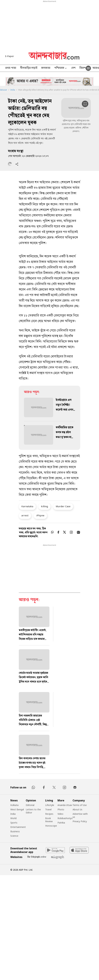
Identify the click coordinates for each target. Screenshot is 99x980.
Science (14, 836)
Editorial (30, 805)
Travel (48, 809)
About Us (77, 809)
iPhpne (40, 515)
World (13, 818)
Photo (61, 809)
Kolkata (14, 805)
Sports (14, 823)
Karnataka (27, 506)
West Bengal (17, 809)
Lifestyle (50, 805)
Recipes (49, 814)
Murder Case (63, 506)
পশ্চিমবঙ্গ (61, 68)
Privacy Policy (80, 821)
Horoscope (51, 826)
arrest (25, 515)
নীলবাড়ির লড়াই (29, 68)
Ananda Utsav (65, 805)
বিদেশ (83, 68)
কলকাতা (46, 68)
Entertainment (18, 827)
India (13, 90)
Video (60, 814)
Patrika (61, 823)
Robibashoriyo (65, 818)
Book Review (49, 820)
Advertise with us (80, 815)
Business (15, 831)
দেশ (73, 68)
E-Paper (10, 56)
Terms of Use (80, 805)
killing (44, 506)
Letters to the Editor (33, 811)
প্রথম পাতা (11, 68)
